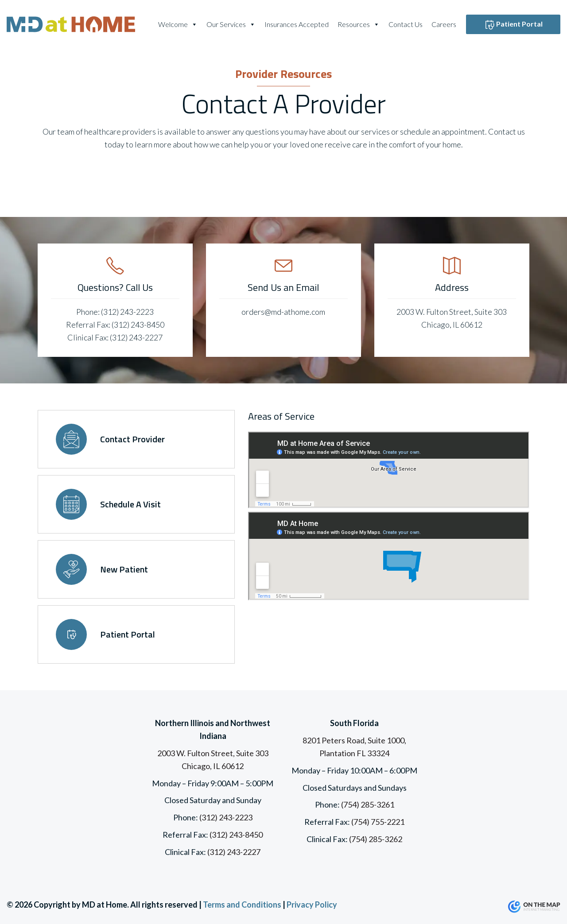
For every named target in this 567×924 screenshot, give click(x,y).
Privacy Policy (312, 905)
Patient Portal (513, 25)
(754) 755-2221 (378, 822)
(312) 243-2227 (136, 337)
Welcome (178, 24)
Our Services (231, 24)
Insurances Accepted (297, 24)
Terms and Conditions (242, 905)
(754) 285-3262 (376, 839)
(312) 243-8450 (138, 325)
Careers (444, 24)
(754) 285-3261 (368, 804)
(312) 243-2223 (127, 312)
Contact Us (406, 24)
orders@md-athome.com (283, 312)
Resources (359, 24)
